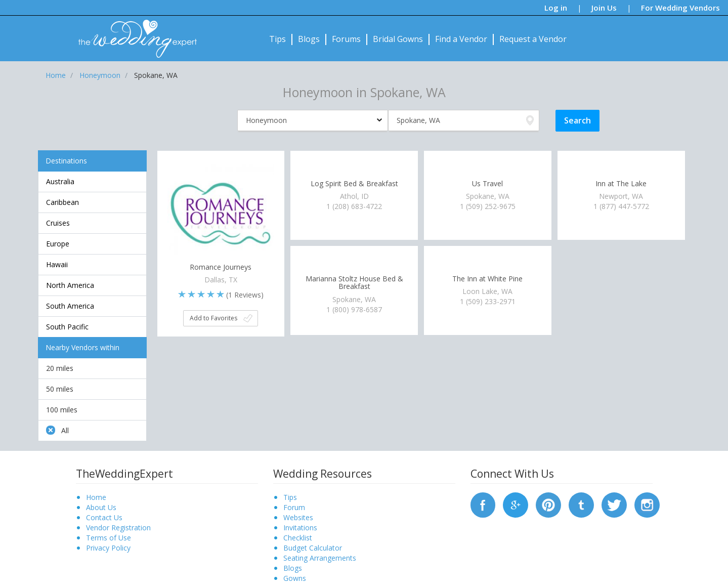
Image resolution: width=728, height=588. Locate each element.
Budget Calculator (313, 548)
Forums (346, 39)
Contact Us (104, 517)
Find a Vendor (461, 39)
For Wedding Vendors (680, 8)
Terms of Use (109, 538)
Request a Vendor (533, 39)
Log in (556, 8)
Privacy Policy (108, 548)
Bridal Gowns (398, 39)
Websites (298, 517)
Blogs (309, 39)
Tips (277, 39)
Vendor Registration (118, 528)
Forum (294, 507)
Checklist (298, 538)
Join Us (604, 8)
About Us (101, 507)
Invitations (300, 528)
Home (96, 497)
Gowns (295, 578)
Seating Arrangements (320, 558)
